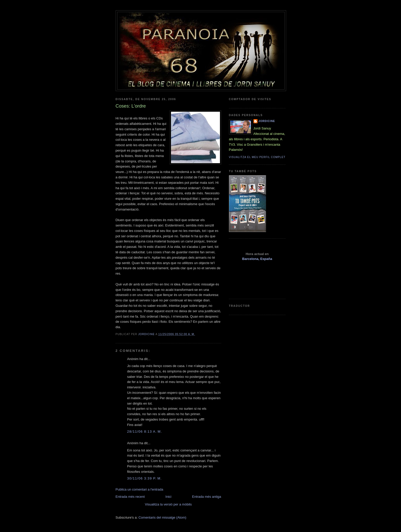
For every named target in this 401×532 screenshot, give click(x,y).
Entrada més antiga (207, 497)
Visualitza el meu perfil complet (257, 157)
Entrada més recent (130, 497)
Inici (168, 497)
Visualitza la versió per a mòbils (168, 504)
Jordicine (267, 121)
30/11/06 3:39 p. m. (145, 478)
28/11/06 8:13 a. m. (145, 431)
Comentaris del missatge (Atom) (163, 517)
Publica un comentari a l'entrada (139, 489)
